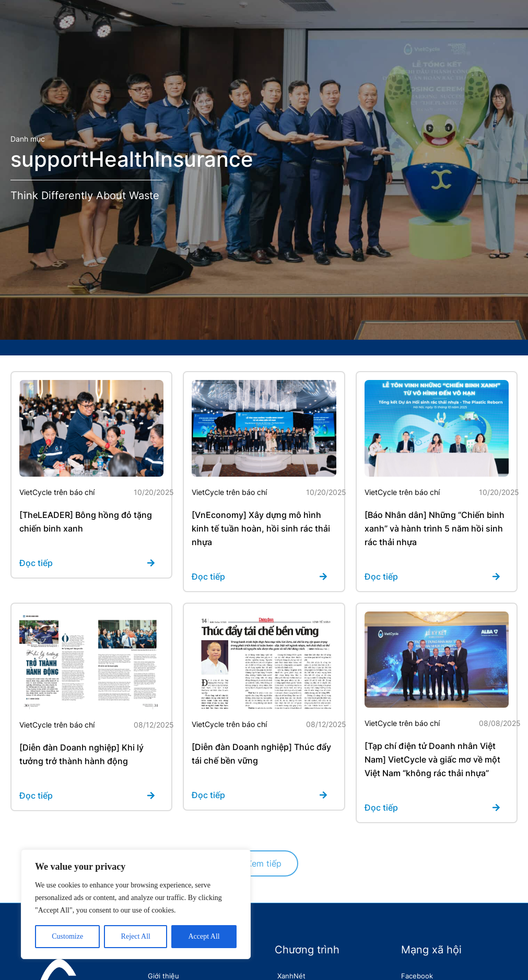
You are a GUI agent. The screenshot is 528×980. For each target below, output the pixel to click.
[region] (136, 904)
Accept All (204, 936)
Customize (67, 936)
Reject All (136, 936)
